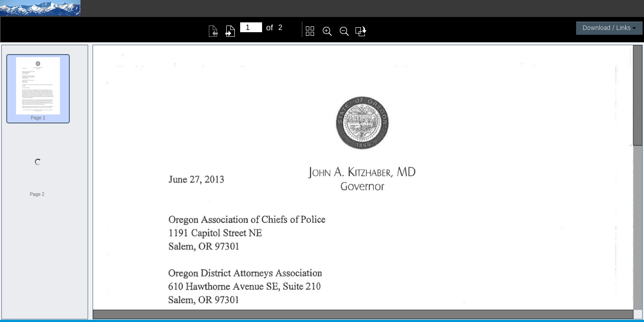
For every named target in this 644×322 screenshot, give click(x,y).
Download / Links (609, 28)
